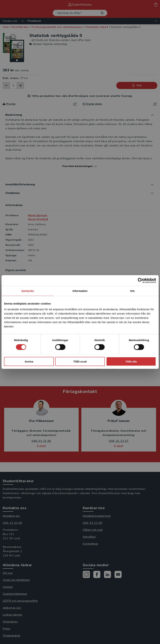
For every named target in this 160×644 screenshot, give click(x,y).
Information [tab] (80, 291)
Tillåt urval (80, 361)
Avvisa (29, 361)
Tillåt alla (131, 361)
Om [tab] (132, 291)
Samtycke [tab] (28, 291)
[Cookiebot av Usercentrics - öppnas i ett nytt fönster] (140, 281)
